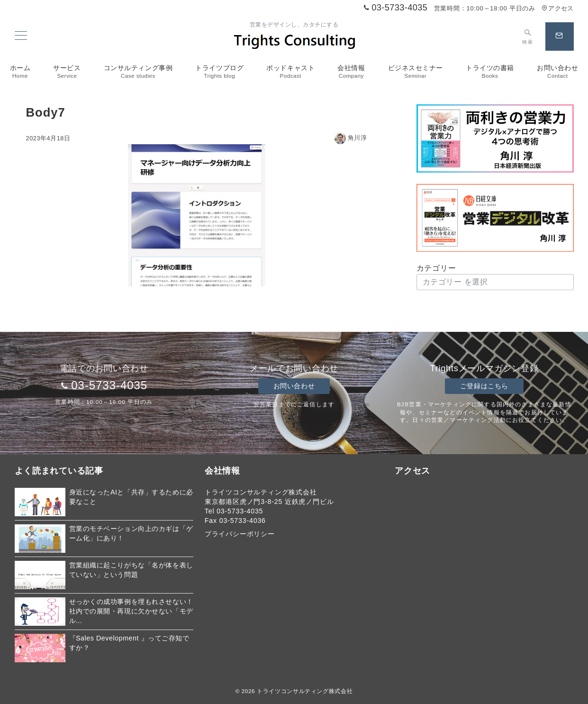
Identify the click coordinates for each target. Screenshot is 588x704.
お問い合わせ (294, 386)
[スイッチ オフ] (528, 37)
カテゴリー (436, 268)
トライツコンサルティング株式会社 (305, 691)
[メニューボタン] (21, 37)
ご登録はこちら (484, 386)
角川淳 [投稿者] (351, 138)
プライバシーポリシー (240, 534)
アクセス (557, 8)
